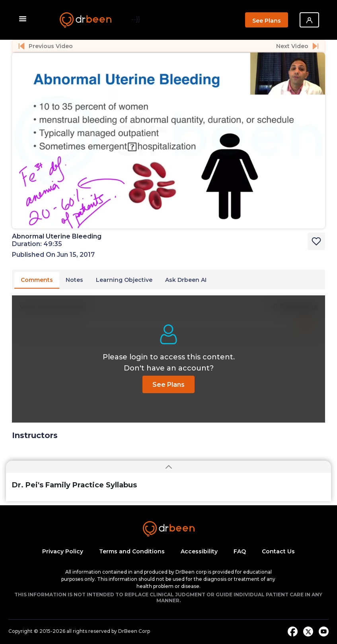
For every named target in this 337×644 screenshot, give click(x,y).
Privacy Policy (63, 551)
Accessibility (199, 551)
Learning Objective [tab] (124, 280)
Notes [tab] (74, 280)
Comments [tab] (37, 280)
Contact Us (278, 551)
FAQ (240, 551)
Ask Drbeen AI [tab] (186, 280)
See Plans (267, 21)
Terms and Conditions (132, 551)
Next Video (297, 46)
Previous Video (46, 46)
